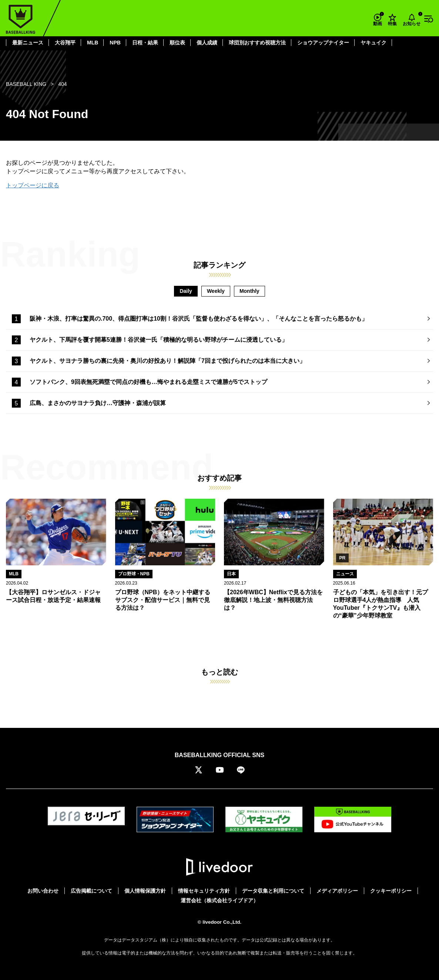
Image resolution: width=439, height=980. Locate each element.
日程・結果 (145, 43)
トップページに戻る (33, 185)
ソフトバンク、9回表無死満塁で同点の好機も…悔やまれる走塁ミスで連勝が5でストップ (148, 382)
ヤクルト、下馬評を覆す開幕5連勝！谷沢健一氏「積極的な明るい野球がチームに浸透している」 (159, 340)
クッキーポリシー (391, 891)
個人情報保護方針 (145, 891)
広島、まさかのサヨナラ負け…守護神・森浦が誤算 (98, 403)
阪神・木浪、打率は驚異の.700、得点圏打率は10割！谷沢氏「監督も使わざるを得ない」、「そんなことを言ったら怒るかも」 (199, 319)
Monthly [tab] (249, 291)
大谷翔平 (65, 43)
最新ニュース (28, 43)
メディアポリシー (337, 891)
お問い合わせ (43, 891)
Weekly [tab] (216, 291)
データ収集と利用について (273, 891)
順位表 (177, 43)
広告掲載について (91, 891)
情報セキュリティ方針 (204, 891)
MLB (93, 43)
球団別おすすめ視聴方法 (257, 43)
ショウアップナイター (323, 43)
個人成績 (207, 43)
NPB (115, 43)
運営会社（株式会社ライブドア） (219, 900)
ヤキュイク (373, 43)
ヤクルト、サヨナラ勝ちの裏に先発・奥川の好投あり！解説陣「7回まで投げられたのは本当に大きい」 (167, 361)
